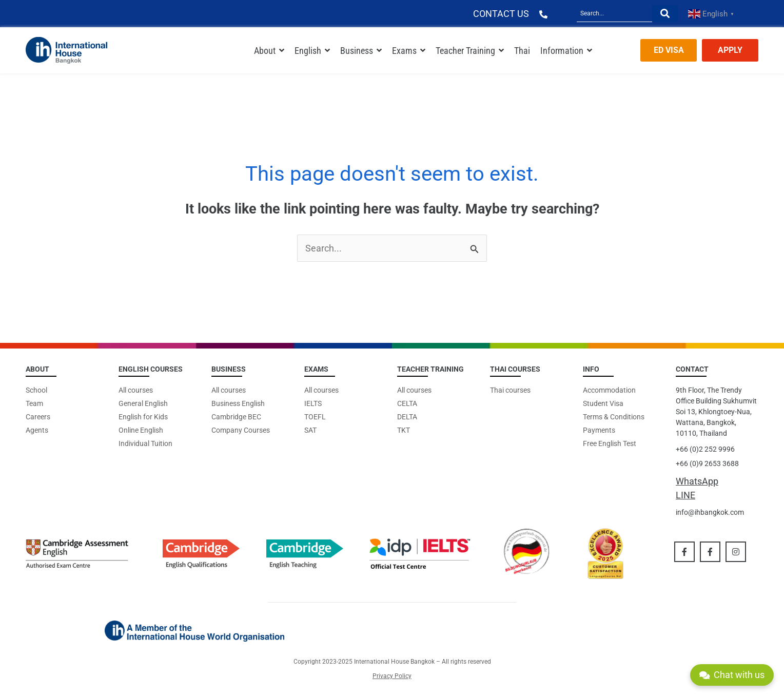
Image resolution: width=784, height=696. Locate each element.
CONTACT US (501, 14)
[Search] (614, 14)
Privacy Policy (392, 676)
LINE (685, 495)
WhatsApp (697, 481)
